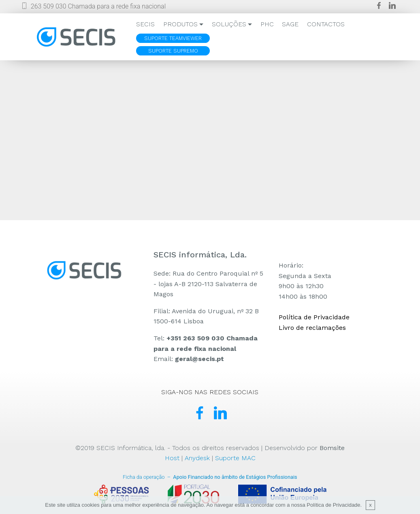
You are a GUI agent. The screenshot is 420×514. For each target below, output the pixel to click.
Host (172, 458)
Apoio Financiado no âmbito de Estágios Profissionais (210, 477)
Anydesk (197, 458)
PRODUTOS (180, 24)
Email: (189, 359)
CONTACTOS (326, 24)
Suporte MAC (235, 458)
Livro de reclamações (312, 328)
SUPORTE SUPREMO (173, 51)
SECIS (145, 24)
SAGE (290, 24)
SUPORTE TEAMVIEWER (173, 38)
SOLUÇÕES (229, 24)
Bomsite (332, 448)
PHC (267, 24)
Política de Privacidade (314, 317)
